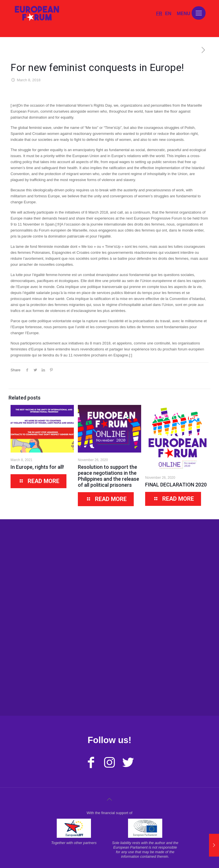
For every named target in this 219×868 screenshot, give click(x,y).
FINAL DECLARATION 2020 (176, 485)
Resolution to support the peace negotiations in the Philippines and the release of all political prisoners (109, 476)
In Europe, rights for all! (37, 467)
